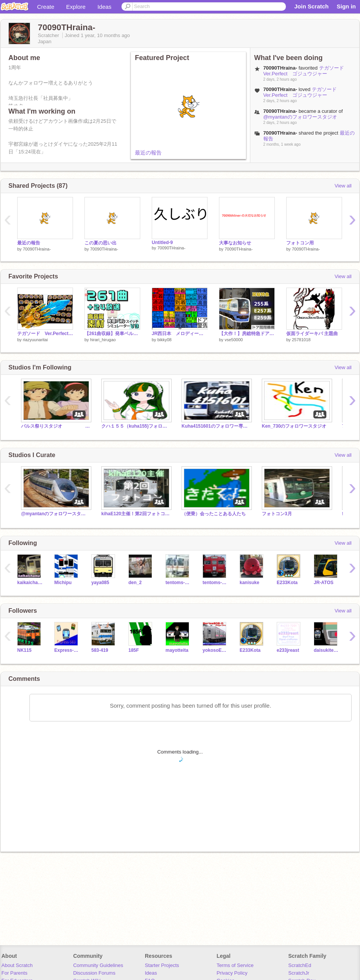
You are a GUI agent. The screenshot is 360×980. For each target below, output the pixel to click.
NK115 (24, 650)
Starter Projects (162, 965)
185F (134, 650)
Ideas (105, 7)
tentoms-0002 (178, 583)
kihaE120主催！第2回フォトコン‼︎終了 (136, 514)
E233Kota (287, 583)
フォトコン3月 (277, 514)
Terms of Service (235, 965)
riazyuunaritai (35, 340)
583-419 (100, 650)
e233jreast (288, 650)
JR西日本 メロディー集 (180, 334)
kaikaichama (30, 583)
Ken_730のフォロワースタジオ (294, 426)
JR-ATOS (324, 583)
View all (343, 186)
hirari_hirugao (103, 340)
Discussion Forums (94, 973)
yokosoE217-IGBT (215, 650)
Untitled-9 (162, 243)
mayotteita (177, 650)
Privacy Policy (232, 973)
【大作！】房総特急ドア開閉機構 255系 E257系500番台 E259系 (247, 334)
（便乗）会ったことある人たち (214, 514)
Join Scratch (311, 6)
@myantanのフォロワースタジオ (300, 117)
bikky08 (165, 340)
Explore (76, 7)
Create (46, 7)
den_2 (135, 583)
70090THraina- (37, 249)
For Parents (15, 973)
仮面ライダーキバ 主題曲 (312, 334)
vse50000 (234, 340)
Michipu (63, 583)
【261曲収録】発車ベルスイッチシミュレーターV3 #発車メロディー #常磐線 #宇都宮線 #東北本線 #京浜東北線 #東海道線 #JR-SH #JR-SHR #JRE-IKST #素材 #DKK (112, 334)
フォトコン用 (300, 243)
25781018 (301, 340)
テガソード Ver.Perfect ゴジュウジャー (306, 71)
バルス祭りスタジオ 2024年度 (55, 426)
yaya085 (100, 583)
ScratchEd (300, 965)
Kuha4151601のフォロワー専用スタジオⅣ (216, 426)
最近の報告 (148, 153)
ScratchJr (299, 973)
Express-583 (67, 650)
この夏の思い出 (101, 243)
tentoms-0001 (215, 583)
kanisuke (249, 583)
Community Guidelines (98, 965)
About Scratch (17, 965)
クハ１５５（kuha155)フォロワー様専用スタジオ (136, 426)
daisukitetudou (327, 650)
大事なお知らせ (235, 243)
